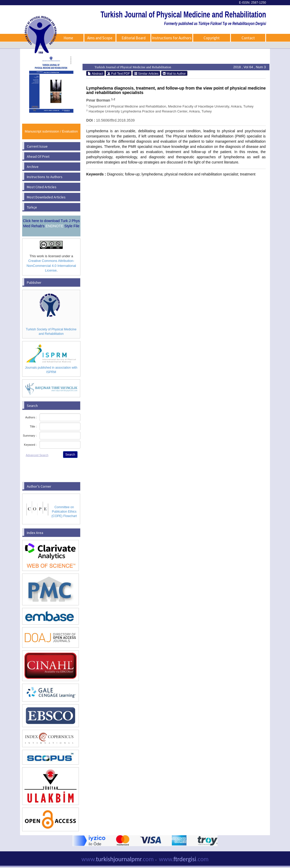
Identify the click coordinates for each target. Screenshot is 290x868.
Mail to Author (174, 74)
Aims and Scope (100, 38)
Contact (248, 38)
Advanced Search (37, 455)
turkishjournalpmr (118, 859)
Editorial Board (134, 38)
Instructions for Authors (172, 38)
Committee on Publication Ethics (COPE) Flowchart (64, 512)
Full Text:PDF (119, 74)
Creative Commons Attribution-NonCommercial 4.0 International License (51, 266)
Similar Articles (146, 74)
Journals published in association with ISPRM (51, 370)
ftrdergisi (184, 859)
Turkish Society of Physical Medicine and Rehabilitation (51, 332)
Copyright (212, 38)
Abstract (95, 74)
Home (68, 38)
